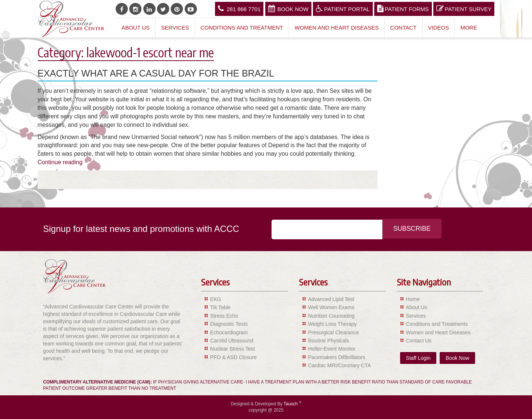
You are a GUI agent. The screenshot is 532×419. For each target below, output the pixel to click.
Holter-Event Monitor (332, 349)
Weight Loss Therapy (332, 324)
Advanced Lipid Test (331, 299)
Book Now (288, 9)
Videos (439, 28)
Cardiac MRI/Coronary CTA (340, 365)
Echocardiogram (229, 332)
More (469, 28)
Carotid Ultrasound (232, 341)
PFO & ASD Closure (233, 357)
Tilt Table (220, 307)
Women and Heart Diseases (337, 28)
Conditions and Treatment (242, 28)
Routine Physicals (329, 341)
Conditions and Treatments (437, 324)
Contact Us (419, 341)
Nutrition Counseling (331, 316)
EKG (216, 299)
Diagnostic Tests (229, 324)
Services (175, 28)
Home (413, 299)
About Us (136, 28)
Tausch (291, 404)
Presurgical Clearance (334, 332)
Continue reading (60, 162)
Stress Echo (224, 316)
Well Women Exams (331, 307)
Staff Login (418, 358)
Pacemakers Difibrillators (337, 357)
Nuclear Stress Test (233, 349)
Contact (403, 28)
